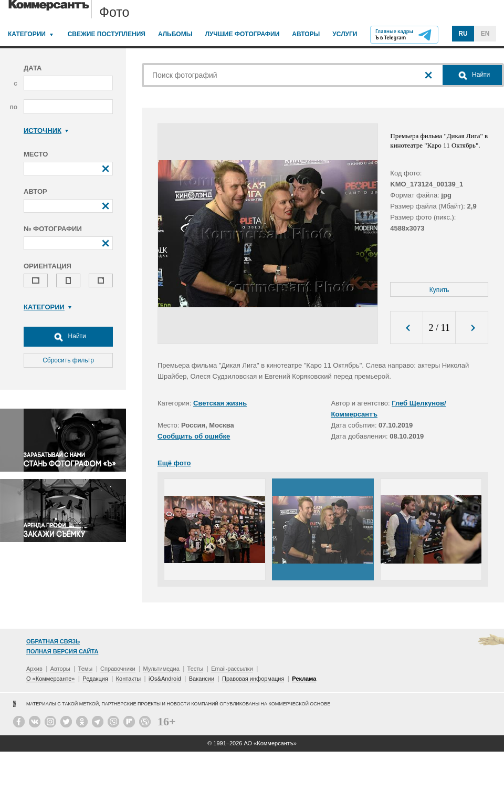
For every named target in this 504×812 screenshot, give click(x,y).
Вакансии (202, 679)
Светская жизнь (220, 403)
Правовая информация (253, 679)
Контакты (129, 679)
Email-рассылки (232, 669)
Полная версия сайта (62, 651)
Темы (86, 669)
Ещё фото (174, 463)
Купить (439, 290)
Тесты (196, 669)
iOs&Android (165, 679)
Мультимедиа (161, 669)
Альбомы (175, 34)
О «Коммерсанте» (50, 679)
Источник (46, 131)
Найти (68, 337)
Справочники (118, 669)
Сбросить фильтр (68, 360)
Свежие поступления (107, 34)
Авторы (306, 34)
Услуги (345, 34)
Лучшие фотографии (242, 34)
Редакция (95, 679)
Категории (27, 34)
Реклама (304, 679)
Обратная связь (53, 641)
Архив (34, 669)
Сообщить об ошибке (194, 436)
